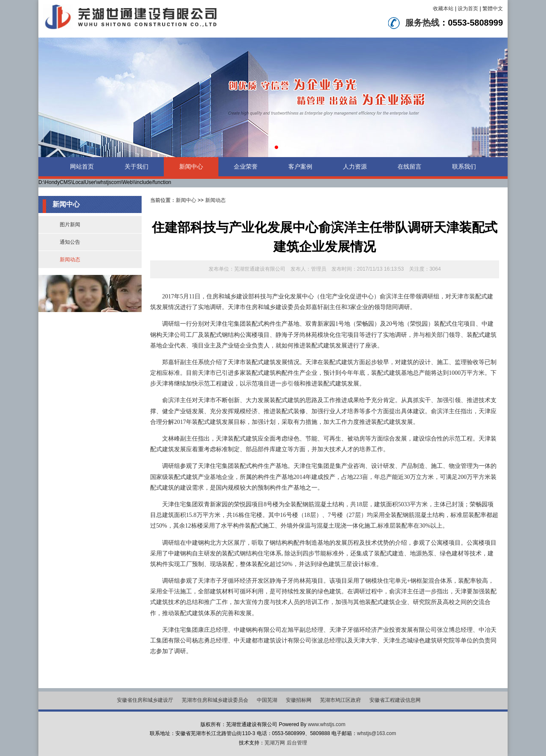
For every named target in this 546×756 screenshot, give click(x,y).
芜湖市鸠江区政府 (340, 700)
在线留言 (409, 166)
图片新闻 (70, 225)
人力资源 (355, 166)
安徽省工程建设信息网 (395, 700)
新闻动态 (70, 260)
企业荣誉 (246, 166)
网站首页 (82, 166)
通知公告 (70, 242)
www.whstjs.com (327, 724)
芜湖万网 (275, 743)
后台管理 (297, 743)
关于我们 (136, 166)
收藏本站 (443, 9)
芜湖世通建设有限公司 (260, 269)
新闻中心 (191, 166)
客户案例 (300, 166)
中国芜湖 (267, 700)
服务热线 (422, 23)
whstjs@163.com (377, 733)
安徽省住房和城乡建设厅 (145, 700)
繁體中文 (493, 9)
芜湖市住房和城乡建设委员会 (215, 700)
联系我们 (464, 166)
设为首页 (468, 9)
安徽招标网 (299, 700)
